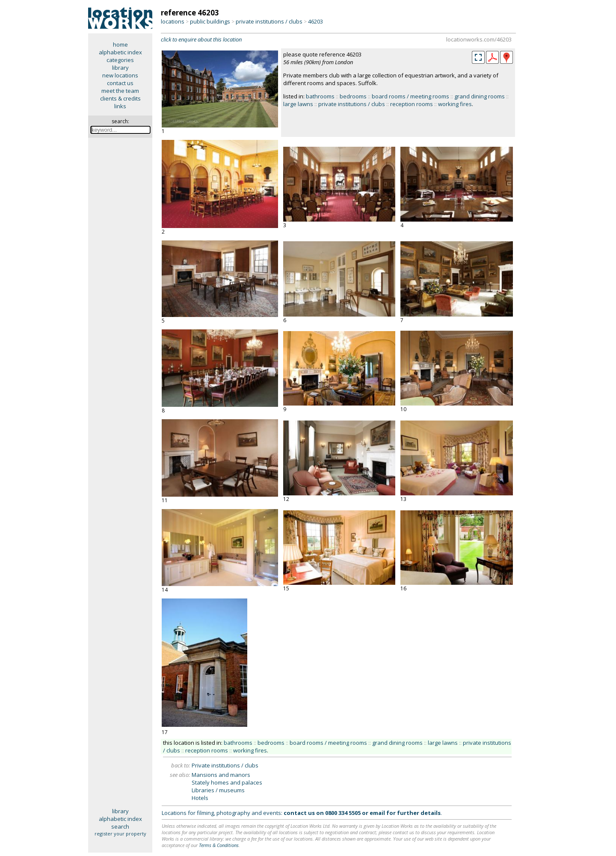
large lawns (298, 104)
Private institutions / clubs (225, 765)
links (120, 106)
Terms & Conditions (219, 845)
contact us (120, 83)
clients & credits (120, 98)
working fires (455, 104)
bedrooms (353, 96)
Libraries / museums (218, 790)
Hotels (200, 798)
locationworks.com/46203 (479, 39)
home (120, 44)
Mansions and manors (221, 775)
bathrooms (320, 96)
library (120, 68)
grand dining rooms (480, 96)
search (120, 826)
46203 (315, 21)
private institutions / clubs (269, 21)
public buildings (210, 21)
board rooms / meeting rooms (410, 96)
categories (120, 60)
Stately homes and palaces (227, 782)
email (377, 813)
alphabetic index (120, 52)
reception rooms (412, 104)
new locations (120, 75)
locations (173, 21)
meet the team (120, 91)
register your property (120, 834)
